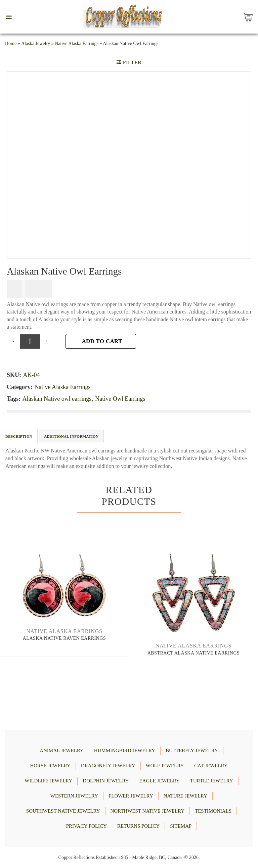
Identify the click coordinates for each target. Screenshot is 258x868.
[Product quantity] (30, 341)
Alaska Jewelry (36, 43)
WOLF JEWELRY (165, 766)
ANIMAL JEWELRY (62, 751)
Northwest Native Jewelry (147, 811)
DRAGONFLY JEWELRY (108, 766)
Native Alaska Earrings (77, 43)
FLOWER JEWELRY (131, 796)
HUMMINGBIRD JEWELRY (125, 751)
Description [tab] (19, 436)
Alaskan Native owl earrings (57, 399)
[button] (9, 17)
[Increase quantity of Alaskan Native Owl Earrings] (47, 341)
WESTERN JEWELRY (74, 796)
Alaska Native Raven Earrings (64, 638)
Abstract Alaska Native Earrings (194, 653)
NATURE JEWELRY (185, 796)
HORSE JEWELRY (50, 766)
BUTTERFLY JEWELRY (192, 751)
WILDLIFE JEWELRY (48, 781)
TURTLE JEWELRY (212, 781)
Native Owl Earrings (120, 399)
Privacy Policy (87, 826)
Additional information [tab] (71, 436)
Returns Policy (138, 826)
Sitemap (181, 826)
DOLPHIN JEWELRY (106, 781)
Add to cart (102, 341)
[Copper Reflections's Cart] (250, 17)
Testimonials (213, 811)
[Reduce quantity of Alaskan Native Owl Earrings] (13, 341)
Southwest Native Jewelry (63, 811)
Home (11, 43)
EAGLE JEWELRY (159, 781)
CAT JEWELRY (211, 766)
